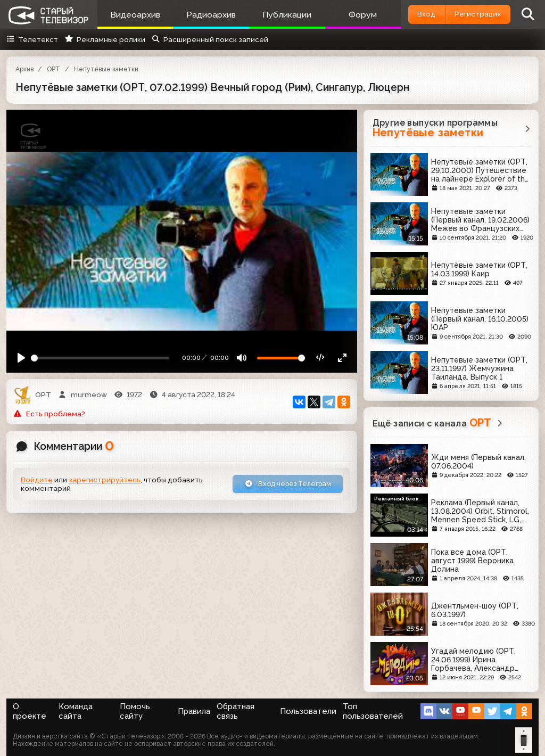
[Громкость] (285, 359)
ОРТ (53, 69)
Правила (194, 711)
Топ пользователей (373, 711)
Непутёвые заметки (106, 69)
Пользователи (308, 711)
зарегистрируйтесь (105, 480)
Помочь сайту (135, 711)
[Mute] (247, 359)
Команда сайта (76, 711)
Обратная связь (236, 711)
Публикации (279, 15)
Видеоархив (134, 15)
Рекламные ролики (105, 39)
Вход (417, 14)
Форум (352, 15)
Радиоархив (206, 15)
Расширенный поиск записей (210, 39)
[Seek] (102, 359)
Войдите (37, 480)
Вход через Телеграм (284, 484)
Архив (24, 69)
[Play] (20, 359)
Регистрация (474, 14)
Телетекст (32, 39)
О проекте (30, 711)
